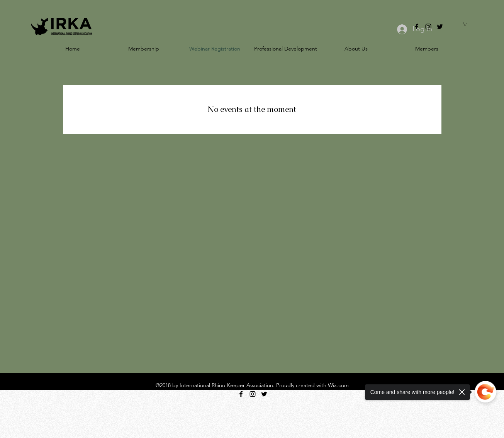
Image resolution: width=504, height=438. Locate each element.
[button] (465, 24)
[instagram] (253, 394)
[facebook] (241, 394)
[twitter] (440, 27)
